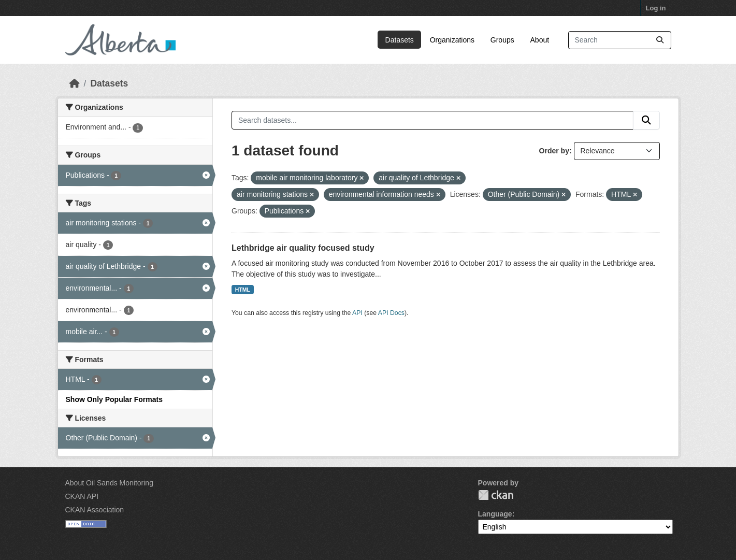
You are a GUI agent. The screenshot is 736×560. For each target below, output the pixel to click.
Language (495, 514)
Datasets (400, 40)
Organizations (452, 40)
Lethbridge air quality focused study (303, 248)
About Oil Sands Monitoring (109, 483)
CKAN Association (95, 510)
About (540, 40)
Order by (554, 151)
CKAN (496, 495)
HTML (243, 290)
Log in (656, 8)
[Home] (75, 83)
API (357, 313)
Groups (502, 40)
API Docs (391, 313)
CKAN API (82, 496)
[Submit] (660, 40)
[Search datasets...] (620, 40)
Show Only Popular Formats (114, 399)
